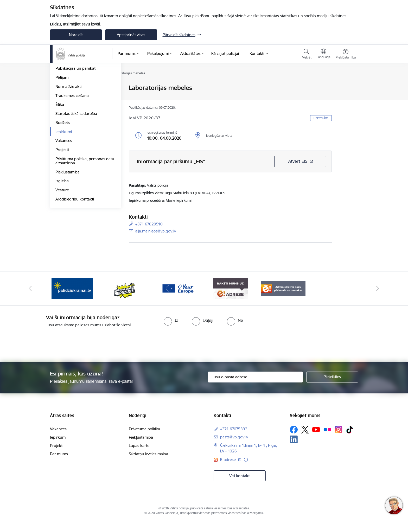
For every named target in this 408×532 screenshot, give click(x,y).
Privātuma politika (144, 440)
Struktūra (64, 97)
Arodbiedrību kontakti (75, 255)
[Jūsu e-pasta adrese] (255, 388)
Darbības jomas (69, 115)
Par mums (59, 465)
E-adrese (228, 471)
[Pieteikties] (332, 388)
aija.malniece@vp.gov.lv (156, 231)
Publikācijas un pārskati (76, 124)
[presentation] (213, 354)
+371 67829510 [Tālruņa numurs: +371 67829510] (149, 224)
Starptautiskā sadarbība (76, 169)
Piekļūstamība (68, 228)
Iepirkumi (64, 188)
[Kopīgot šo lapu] (345, 99)
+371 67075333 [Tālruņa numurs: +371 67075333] (234, 440)
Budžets (63, 179)
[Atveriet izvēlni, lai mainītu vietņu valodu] (324, 54)
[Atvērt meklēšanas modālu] (307, 55)
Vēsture (62, 246)
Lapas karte (139, 457)
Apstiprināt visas (131, 35)
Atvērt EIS (298, 161)
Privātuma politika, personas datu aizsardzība (85, 217)
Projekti (62, 206)
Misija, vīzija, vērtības (73, 106)
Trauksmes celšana (72, 151)
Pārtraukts (321, 118)
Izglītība (62, 237)
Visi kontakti (240, 487)
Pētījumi (62, 133)
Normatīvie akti (68, 142)
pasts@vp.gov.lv (234, 448)
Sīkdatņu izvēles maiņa (148, 465)
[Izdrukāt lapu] (345, 86)
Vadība (61, 88)
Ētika (60, 161)
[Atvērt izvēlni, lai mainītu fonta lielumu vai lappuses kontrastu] (346, 55)
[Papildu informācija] (246, 471)
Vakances (64, 197)
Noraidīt (76, 35)
